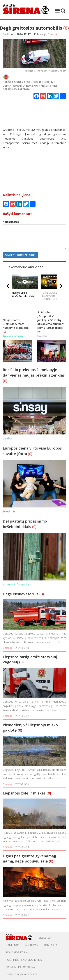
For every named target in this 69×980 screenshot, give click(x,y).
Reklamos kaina (17, 952)
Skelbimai (45, 938)
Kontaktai (51, 945)
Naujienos (13, 945)
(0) (66, 28)
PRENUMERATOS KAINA (20, 967)
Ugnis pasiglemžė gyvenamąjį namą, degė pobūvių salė (29, 859)
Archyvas (31, 945)
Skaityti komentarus (20, 255)
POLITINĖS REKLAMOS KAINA (24, 960)
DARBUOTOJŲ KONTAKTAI (22, 974)
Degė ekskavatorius (21, 594)
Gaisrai (7, 648)
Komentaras (11, 222)
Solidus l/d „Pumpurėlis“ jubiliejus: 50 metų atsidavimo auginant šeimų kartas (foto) (51, 320)
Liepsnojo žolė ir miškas (24, 793)
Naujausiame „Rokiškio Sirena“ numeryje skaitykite (16, 324)
